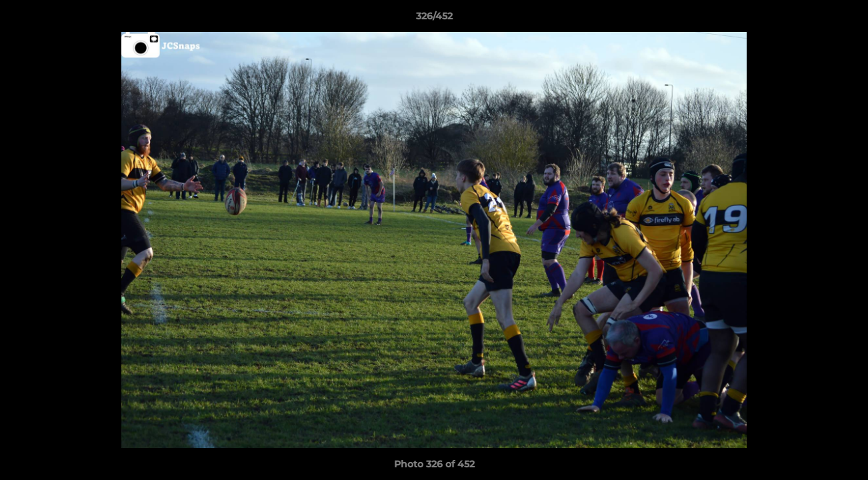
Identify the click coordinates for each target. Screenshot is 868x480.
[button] (844, 19)
